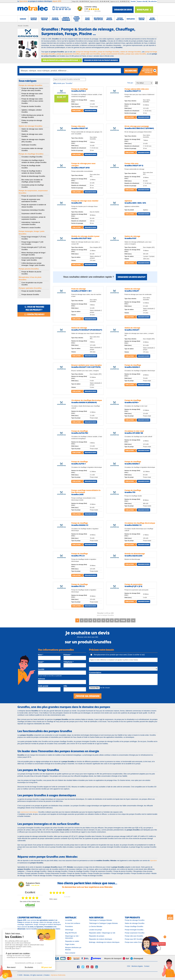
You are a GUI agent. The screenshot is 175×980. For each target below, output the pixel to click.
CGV (129, 966)
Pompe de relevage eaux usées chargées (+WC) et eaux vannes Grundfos (32, 101)
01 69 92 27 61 (125, 1)
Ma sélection (153, 1)
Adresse (41, 679)
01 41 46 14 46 (104, 1)
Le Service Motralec (96, 926)
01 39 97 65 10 (84, 1)
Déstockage (69, 930)
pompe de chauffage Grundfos (108, 52)
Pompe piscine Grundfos (29, 269)
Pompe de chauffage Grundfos (31, 154)
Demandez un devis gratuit (132, 277)
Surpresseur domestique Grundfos (33, 210)
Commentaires (95, 673)
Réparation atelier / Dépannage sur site (102, 933)
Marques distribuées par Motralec (73, 949)
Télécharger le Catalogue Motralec (101, 920)
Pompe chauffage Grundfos (134, 926)
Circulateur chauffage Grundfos (32, 157)
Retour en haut (170, 917)
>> (133, 620)
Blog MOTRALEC (71, 933)
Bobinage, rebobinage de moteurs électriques (104, 942)
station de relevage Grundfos (131, 52)
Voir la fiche (77, 110)
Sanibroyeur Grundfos (29, 145)
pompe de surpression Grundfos (68, 54)
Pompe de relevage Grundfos (31, 85)
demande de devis (123, 10)
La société (69, 920)
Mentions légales (137, 966)
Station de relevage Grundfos (31, 126)
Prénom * (67, 655)
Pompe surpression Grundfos (135, 933)
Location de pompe (95, 930)
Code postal (43, 686)
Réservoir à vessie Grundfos (31, 228)
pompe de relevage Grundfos (86, 52)
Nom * (41, 655)
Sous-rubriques (28, 81)
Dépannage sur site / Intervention (72, 937)
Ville (65, 686)
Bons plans (144, 10)
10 (117, 620)
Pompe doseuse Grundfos (30, 295)
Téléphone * (68, 662)
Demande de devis (90, 110)
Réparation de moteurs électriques (100, 939)
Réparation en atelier (72, 941)
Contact (147, 966)
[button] (23, 19)
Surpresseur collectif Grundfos (32, 214)
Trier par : (130, 83)
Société (133, 1)
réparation (153, 861)
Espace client (142, 1)
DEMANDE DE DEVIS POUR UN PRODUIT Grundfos (101, 60)
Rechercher (131, 71)
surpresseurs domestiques (29, 812)
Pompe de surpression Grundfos (32, 196)
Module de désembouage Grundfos (33, 176)
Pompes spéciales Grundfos (30, 288)
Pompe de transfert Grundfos (31, 291)
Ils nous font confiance (73, 923)
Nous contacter (70, 953)
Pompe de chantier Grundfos (31, 106)
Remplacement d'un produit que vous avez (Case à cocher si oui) (118, 655)
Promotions (69, 926)
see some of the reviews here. (30, 902)
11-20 (123, 620)
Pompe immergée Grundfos (134, 930)
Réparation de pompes (97, 936)
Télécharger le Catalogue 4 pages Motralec (103, 923)
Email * (41, 662)
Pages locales (70, 944)
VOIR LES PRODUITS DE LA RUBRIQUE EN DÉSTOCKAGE (62, 60)
